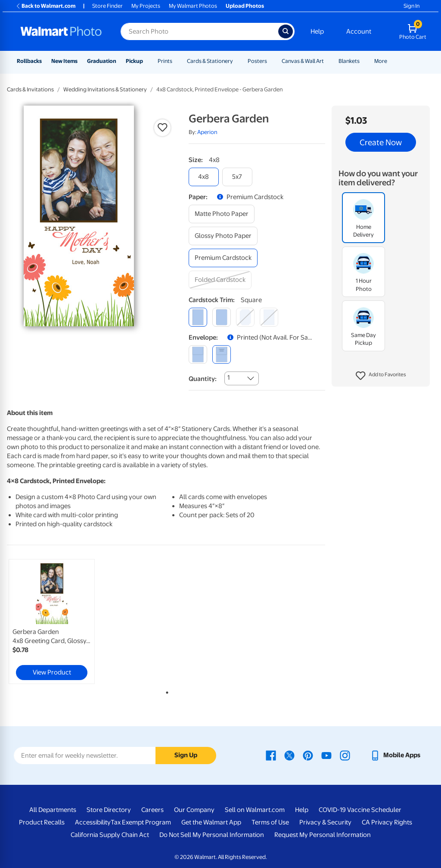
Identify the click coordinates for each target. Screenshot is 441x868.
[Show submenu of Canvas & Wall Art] (328, 61)
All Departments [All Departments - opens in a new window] (53, 810)
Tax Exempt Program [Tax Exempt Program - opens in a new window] (141, 822)
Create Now (381, 142)
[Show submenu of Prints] (176, 61)
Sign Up (186, 755)
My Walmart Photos (193, 6)
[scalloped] (269, 317)
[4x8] (204, 177)
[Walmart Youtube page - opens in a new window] (326, 755)
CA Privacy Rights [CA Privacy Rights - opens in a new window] (387, 822)
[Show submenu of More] (391, 61)
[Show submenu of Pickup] (147, 61)
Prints (165, 61)
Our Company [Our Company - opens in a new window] (194, 810)
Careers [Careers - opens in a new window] (152, 810)
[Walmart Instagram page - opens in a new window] (345, 755)
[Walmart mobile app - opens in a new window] (395, 755)
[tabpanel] (60, 621)
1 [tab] (165, 691)
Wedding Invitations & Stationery (105, 89)
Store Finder (107, 6)
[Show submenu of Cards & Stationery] (237, 61)
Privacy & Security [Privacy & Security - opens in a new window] (325, 822)
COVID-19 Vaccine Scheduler (360, 810)
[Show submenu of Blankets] (363, 61)
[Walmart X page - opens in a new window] (289, 755)
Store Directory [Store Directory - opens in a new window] (109, 810)
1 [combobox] (228, 378)
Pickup (134, 61)
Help (317, 31)
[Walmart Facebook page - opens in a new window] (271, 755)
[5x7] (237, 177)
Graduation (102, 61)
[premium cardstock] (223, 258)
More (381, 61)
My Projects (146, 6)
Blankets (349, 61)
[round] (222, 317)
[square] (198, 317)
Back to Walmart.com (45, 6)
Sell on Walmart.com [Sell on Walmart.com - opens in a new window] (255, 810)
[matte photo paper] (222, 214)
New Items (64, 61)
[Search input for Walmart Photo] (199, 31)
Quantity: (203, 379)
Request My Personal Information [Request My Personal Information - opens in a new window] (323, 835)
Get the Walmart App (211, 822)
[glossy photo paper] (223, 236)
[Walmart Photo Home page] (61, 31)
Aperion (207, 132)
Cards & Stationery (210, 61)
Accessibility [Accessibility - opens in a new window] (93, 822)
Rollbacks (29, 61)
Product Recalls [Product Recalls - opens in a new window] (42, 822)
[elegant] (245, 317)
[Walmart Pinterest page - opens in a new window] (308, 755)
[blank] (198, 354)
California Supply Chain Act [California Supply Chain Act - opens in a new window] (110, 835)
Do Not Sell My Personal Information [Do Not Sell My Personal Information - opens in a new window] (212, 835)
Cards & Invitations (30, 89)
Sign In (411, 6)
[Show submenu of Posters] (271, 61)
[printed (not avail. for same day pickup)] (222, 354)
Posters (257, 61)
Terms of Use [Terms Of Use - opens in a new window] (270, 822)
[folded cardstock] (220, 280)
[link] (52, 621)
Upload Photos (245, 6)
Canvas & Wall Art (303, 61)
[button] (381, 376)
